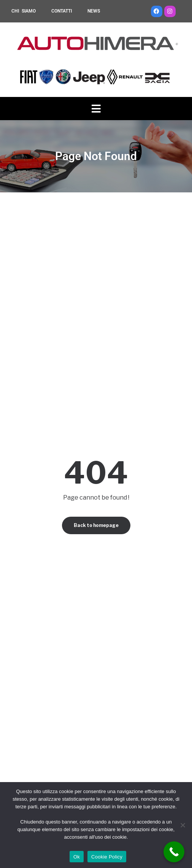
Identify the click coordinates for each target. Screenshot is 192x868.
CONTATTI (62, 11)
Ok (77, 857)
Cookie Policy (107, 857)
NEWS (94, 11)
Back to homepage (96, 525)
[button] (96, 109)
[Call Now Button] (174, 852)
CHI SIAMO (24, 11)
